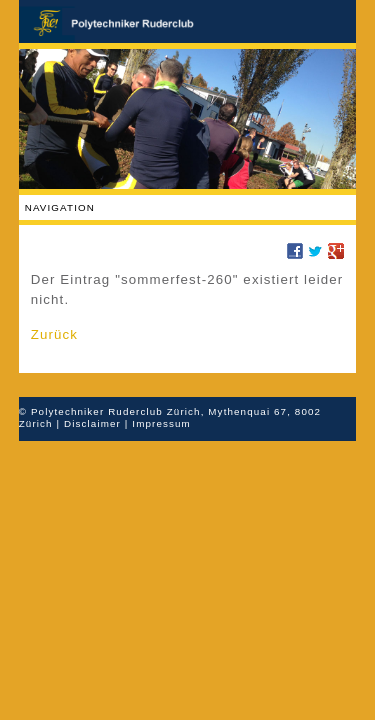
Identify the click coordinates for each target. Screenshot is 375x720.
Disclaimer (92, 423)
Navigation (60, 207)
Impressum (161, 423)
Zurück (54, 334)
